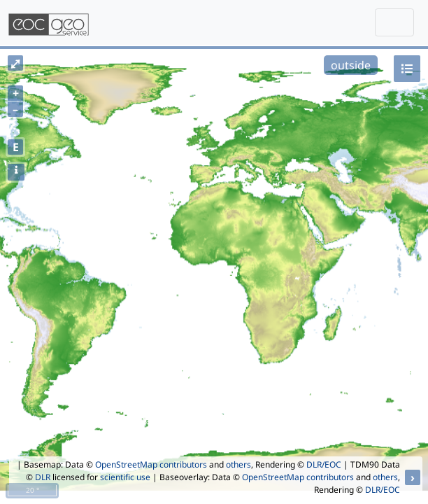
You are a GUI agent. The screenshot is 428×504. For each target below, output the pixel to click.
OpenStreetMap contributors (151, 464)
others (238, 464)
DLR (43, 477)
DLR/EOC (324, 464)
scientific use (125, 477)
